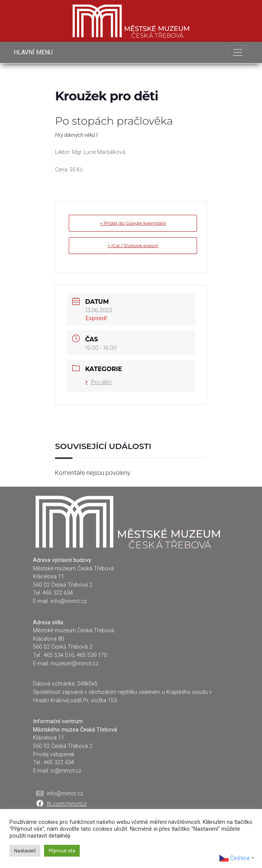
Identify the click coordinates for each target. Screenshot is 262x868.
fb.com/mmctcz (67, 804)
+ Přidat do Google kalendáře (133, 223)
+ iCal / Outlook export (133, 245)
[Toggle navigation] (238, 52)
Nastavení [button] (25, 851)
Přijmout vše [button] (62, 851)
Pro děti (99, 382)
